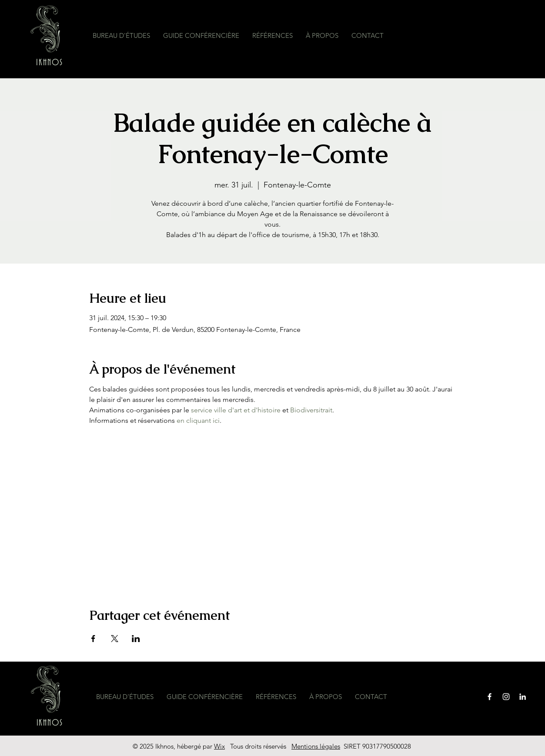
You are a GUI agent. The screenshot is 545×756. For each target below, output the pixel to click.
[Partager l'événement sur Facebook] (93, 639)
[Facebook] (490, 697)
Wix (219, 746)
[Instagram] (506, 697)
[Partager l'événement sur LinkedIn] (136, 639)
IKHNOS (50, 63)
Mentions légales (316, 746)
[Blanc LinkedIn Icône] (523, 697)
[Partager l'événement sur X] (115, 639)
